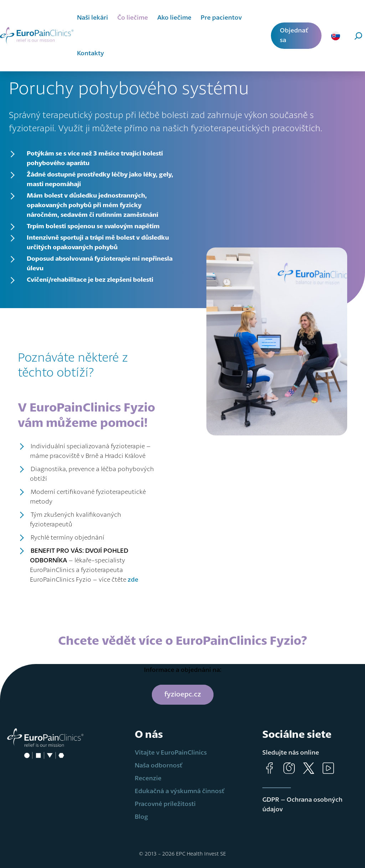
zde (133, 580)
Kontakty (91, 53)
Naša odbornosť (159, 766)
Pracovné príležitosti (165, 804)
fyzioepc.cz (183, 695)
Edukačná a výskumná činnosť (180, 791)
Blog (141, 817)
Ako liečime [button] (174, 18)
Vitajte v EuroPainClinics (171, 753)
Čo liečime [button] (133, 18)
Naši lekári (92, 18)
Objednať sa (294, 35)
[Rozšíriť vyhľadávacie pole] (352, 36)
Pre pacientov (221, 18)
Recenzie (148, 778)
